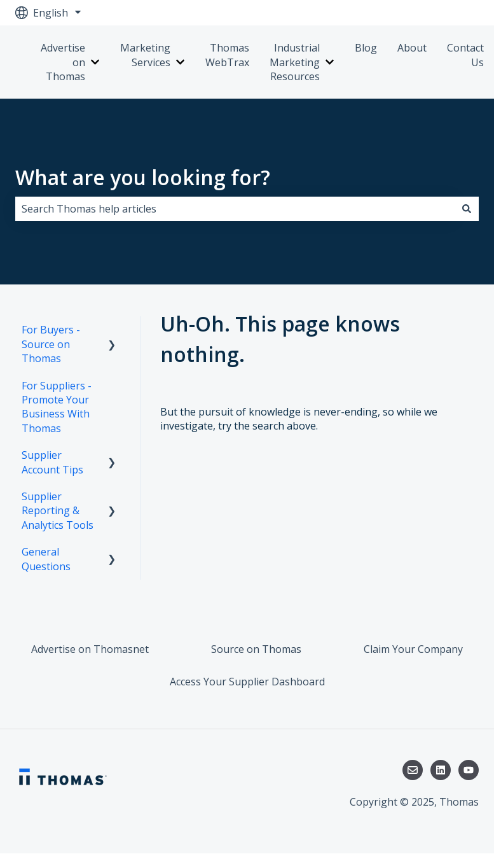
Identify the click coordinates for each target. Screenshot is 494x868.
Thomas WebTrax (227, 55)
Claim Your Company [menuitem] (413, 649)
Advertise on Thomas (63, 62)
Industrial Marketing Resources (295, 62)
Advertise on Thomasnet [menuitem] (90, 649)
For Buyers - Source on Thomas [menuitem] (51, 344)
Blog (366, 48)
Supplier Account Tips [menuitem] (52, 462)
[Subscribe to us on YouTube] (469, 770)
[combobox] (235, 209)
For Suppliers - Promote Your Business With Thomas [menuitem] (57, 407)
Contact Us (465, 55)
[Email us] (413, 770)
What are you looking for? (143, 177)
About (412, 48)
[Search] (467, 209)
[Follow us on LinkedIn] (441, 770)
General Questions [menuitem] (46, 559)
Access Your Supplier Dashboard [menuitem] (247, 682)
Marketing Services (145, 55)
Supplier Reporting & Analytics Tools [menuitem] (58, 511)
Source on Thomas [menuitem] (256, 649)
